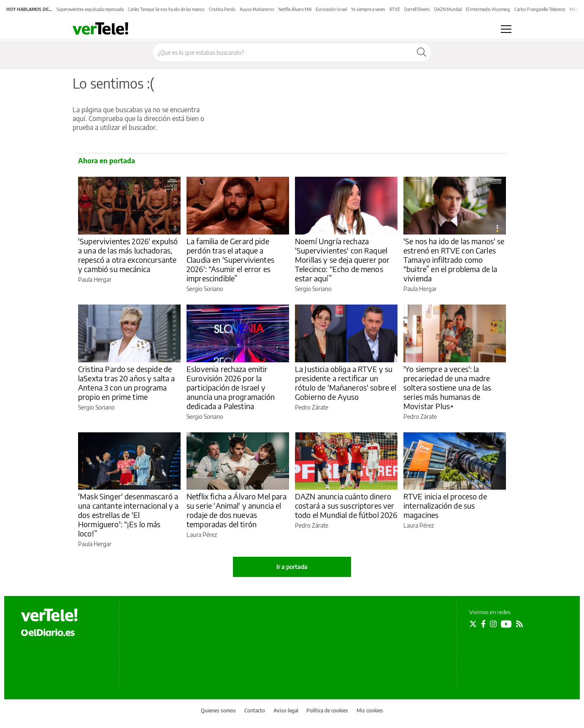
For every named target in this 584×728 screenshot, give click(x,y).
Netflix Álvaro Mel (295, 9)
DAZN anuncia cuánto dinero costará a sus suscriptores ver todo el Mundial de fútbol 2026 (346, 506)
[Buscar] (422, 52)
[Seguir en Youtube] (506, 624)
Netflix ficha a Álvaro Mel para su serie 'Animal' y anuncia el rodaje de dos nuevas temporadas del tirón (237, 510)
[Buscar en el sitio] (283, 52)
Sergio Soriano (205, 289)
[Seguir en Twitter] (473, 624)
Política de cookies (327, 710)
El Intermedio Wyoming (488, 9)
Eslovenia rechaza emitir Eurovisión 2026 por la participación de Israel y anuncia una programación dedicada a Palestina (231, 387)
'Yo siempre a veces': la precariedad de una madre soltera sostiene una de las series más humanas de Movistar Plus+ (447, 387)
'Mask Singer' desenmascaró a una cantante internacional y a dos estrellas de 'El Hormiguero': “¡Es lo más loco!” (128, 515)
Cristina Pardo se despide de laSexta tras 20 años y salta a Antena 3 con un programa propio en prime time (127, 383)
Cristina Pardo (222, 9)
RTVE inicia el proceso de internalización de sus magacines (445, 506)
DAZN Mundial (448, 9)
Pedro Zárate (312, 407)
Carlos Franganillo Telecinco (540, 9)
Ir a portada (292, 567)
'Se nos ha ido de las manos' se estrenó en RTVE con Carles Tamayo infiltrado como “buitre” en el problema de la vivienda (454, 260)
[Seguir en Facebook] (483, 624)
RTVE (395, 9)
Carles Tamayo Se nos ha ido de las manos (166, 9)
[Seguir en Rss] (519, 624)
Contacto (255, 710)
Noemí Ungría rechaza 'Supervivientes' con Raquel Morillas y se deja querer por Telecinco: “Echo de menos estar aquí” (342, 260)
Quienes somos (218, 710)
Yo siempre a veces (368, 9)
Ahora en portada (107, 161)
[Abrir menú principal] (506, 29)
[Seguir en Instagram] (493, 624)
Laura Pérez (202, 535)
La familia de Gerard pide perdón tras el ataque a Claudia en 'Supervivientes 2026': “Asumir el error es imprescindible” (230, 260)
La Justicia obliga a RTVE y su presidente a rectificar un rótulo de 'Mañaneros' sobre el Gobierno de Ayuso (346, 383)
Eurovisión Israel (331, 9)
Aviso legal (286, 710)
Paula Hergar (95, 279)
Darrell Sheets (417, 9)
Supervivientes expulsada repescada (90, 9)
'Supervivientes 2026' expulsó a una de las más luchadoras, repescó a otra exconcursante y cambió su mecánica (128, 255)
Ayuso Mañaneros (257, 9)
